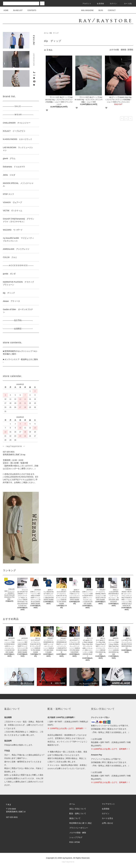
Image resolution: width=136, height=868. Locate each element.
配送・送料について (78, 814)
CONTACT (110, 10)
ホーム (46, 33)
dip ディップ (54, 33)
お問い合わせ (107, 823)
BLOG (99, 10)
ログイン (112, 4)
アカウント (85, 4)
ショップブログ (76, 837)
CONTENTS (30, 10)
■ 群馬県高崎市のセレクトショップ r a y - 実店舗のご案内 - (20, 353)
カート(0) (126, 4)
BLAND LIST (16, 10)
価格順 (124, 50)
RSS (71, 842)
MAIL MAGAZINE (86, 10)
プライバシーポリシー (79, 828)
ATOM (77, 842)
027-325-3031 (12, 817)
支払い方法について (78, 809)
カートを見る (107, 818)
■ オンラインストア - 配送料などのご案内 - (20, 361)
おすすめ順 (114, 50)
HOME (6, 10)
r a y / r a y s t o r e (68, 862)
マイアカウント (108, 804)
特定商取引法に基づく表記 (80, 823)
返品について (75, 818)
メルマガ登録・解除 (78, 833)
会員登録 (99, 4)
